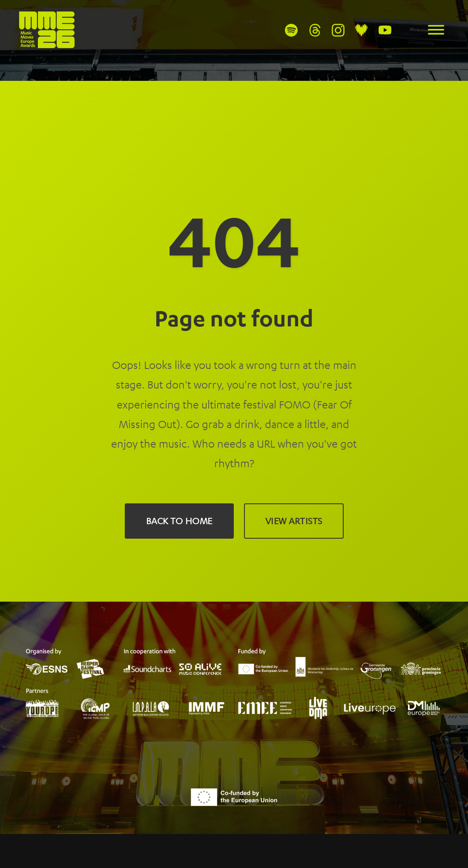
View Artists (294, 521)
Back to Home (179, 521)
